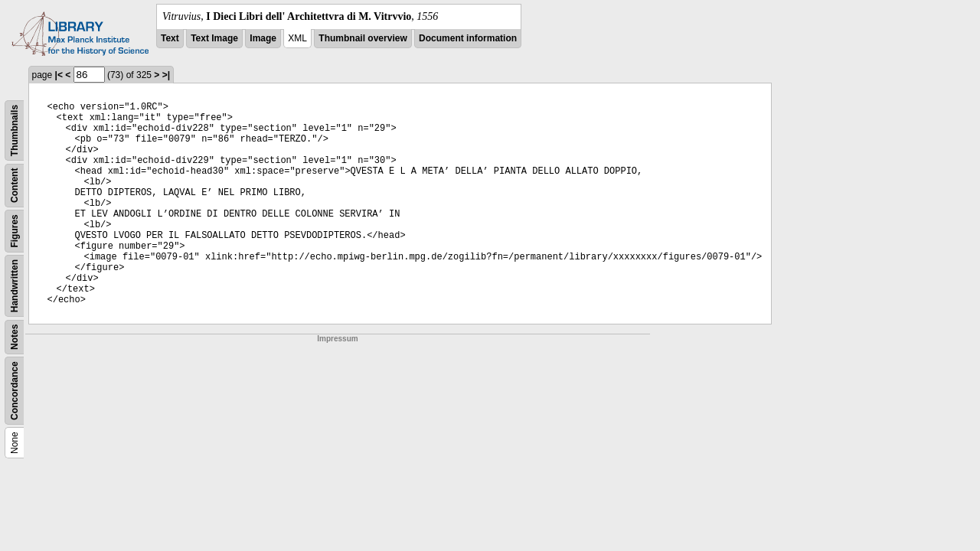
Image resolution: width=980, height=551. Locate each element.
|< (59, 75)
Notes (15, 337)
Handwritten (15, 286)
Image (263, 38)
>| (166, 75)
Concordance (15, 391)
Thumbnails (15, 130)
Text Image (214, 38)
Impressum (337, 339)
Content (15, 186)
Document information (468, 38)
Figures (15, 231)
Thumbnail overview (363, 38)
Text (170, 38)
